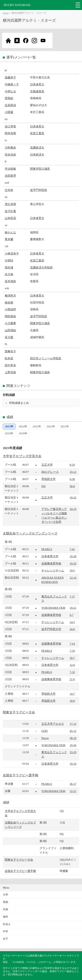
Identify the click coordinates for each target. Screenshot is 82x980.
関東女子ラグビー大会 (19, 712)
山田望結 (10, 330)
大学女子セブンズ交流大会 (22, 456)
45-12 (73, 731)
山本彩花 (10, 218)
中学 (5, 931)
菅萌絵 (9, 98)
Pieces (45, 738)
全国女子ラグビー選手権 (20, 775)
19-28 (73, 556)
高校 (5, 902)
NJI (43, 486)
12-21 (73, 791)
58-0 (72, 486)
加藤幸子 (10, 77)
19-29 (73, 563)
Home (6, 13)
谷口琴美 (10, 126)
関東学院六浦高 (40, 169)
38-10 (73, 738)
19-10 (73, 764)
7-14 (72, 644)
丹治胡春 (10, 169)
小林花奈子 (12, 253)
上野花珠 (10, 372)
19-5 (72, 570)
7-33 (72, 651)
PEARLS (47, 549)
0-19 (72, 465)
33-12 (73, 472)
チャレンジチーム (53, 570)
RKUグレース (50, 472)
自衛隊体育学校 (51, 563)
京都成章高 (37, 91)
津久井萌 (10, 204)
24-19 (73, 509)
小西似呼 (10, 309)
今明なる (10, 91)
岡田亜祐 (10, 316)
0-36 (72, 479)
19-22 (73, 497)
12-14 (73, 578)
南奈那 (9, 303)
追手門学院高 (39, 190)
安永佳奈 (10, 155)
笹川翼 (9, 337)
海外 (5, 917)
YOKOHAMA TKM (53, 608)
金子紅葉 (10, 211)
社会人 (7, 924)
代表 (5, 909)
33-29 (73, 752)
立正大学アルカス (53, 724)
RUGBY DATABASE (17, 5)
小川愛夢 (10, 323)
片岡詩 (9, 260)
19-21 (73, 608)
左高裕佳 (10, 105)
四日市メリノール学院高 (46, 358)
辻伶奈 (9, 190)
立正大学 (47, 465)
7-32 (72, 672)
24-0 (72, 629)
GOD (44, 731)
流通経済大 (37, 148)
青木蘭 (9, 239)
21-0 (72, 679)
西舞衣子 (10, 351)
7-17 (72, 596)
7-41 (72, 549)
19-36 (73, 745)
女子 (5, 939)
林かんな (10, 232)
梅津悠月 (10, 296)
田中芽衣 (10, 365)
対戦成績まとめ (19, 403)
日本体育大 (37, 84)
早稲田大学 (48, 479)
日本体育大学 (50, 556)
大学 (5, 895)
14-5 (72, 622)
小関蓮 (9, 112)
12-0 (72, 665)
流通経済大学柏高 (41, 267)
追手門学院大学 (51, 629)
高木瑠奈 (10, 281)
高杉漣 (9, 267)
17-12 (73, 724)
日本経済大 (37, 155)
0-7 (71, 615)
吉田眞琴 (10, 176)
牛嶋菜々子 (12, 84)
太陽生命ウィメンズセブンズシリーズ (30, 533)
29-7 (72, 658)
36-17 (73, 784)
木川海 (9, 274)
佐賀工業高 (37, 133)
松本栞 (9, 358)
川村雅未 (10, 148)
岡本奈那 (10, 133)
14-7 (72, 694)
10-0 (72, 701)
